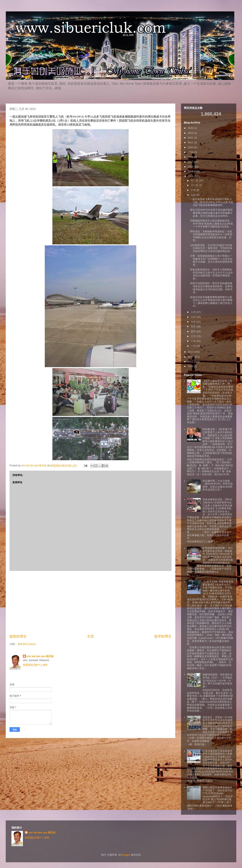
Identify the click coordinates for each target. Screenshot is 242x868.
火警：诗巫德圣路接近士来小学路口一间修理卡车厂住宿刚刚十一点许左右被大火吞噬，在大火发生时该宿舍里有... (211, 260)
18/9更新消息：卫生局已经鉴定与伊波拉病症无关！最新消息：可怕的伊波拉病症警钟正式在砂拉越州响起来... (211, 248)
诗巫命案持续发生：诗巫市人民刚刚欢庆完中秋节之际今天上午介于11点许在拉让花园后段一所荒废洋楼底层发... (211, 274)
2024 (191, 133)
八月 (194, 312)
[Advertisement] (91, 603)
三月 (194, 336)
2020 (191, 147)
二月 (194, 341)
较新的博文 (18, 636)
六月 (194, 322)
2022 (191, 138)
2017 (191, 162)
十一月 (195, 185)
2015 (191, 171)
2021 (191, 142)
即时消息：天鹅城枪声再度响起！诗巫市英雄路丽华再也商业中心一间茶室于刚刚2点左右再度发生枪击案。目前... (211, 236)
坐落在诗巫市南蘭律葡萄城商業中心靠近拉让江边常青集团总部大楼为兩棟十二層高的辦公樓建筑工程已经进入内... (211, 302)
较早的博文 (163, 636)
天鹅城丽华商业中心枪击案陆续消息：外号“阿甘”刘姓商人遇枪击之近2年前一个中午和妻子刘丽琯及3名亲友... (212, 224)
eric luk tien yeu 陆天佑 (40, 656)
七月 (194, 317)
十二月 (195, 181)
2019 (191, 152)
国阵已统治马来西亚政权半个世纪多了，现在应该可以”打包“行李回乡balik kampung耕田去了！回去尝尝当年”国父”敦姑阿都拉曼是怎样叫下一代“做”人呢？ (218, 795)
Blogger (126, 855)
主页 (91, 636)
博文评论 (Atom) (27, 644)
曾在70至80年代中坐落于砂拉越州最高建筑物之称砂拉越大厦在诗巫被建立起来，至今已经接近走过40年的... (211, 213)
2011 (191, 361)
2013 (191, 352)
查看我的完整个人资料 (35, 665)
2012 (191, 357)
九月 (194, 195)
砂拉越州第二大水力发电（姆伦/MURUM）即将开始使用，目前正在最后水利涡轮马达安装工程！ (218, 485)
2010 (191, 366)
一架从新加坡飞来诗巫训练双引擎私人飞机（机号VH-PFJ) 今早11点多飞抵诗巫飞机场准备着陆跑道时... (212, 202)
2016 (191, 167)
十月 (194, 190)
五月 (194, 326)
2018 (191, 157)
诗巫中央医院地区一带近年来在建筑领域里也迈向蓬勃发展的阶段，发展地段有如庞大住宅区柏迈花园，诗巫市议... (211, 288)
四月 (194, 331)
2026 (191, 128)
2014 (191, 176)
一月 (194, 346)
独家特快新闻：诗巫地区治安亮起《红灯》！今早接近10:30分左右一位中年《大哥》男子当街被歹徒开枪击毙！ (217, 680)
